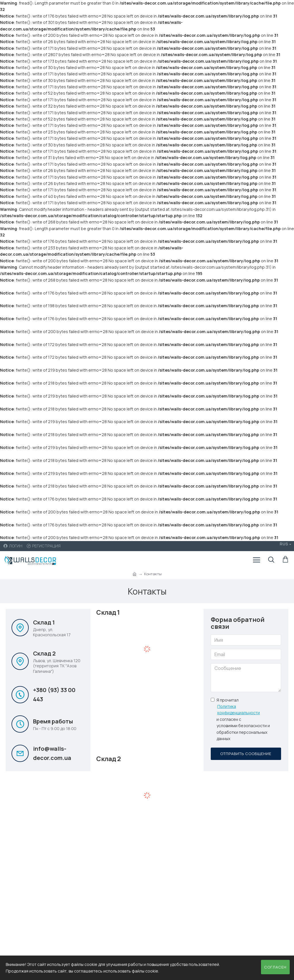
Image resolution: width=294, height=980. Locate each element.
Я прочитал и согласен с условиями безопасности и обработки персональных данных (244, 719)
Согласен (275, 967)
